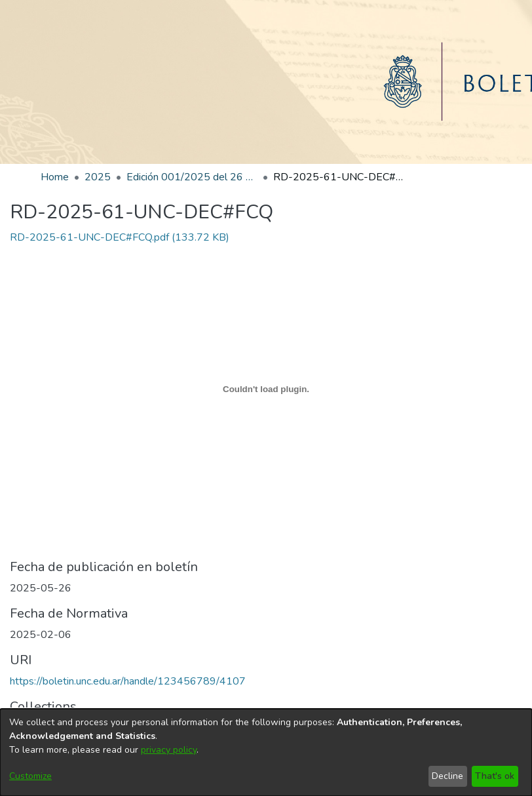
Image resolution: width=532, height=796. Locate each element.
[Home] (266, 82)
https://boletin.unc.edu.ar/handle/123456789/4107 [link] (128, 681)
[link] (120, 237)
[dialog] (266, 752)
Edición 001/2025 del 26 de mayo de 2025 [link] (192, 177)
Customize (30, 776)
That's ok (495, 776)
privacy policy (169, 750)
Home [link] (55, 177)
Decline (447, 776)
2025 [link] (98, 177)
